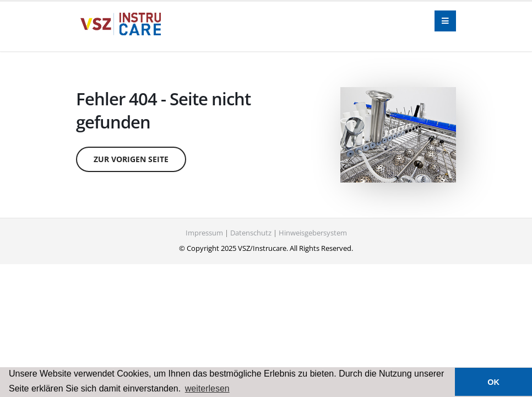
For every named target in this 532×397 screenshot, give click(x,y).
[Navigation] (445, 21)
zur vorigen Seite (131, 159)
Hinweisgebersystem (313, 233)
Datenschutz (251, 233)
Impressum (204, 233)
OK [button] (493, 382)
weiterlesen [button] (207, 388)
